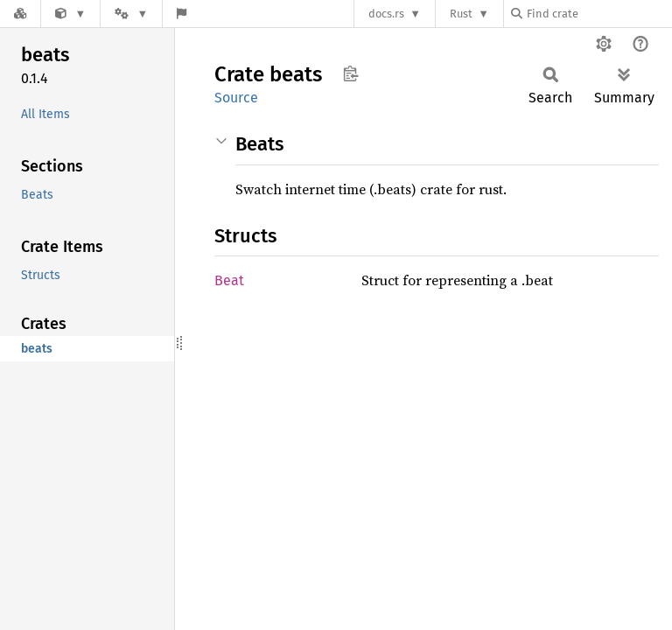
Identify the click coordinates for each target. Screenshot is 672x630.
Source (236, 98)
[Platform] (131, 14)
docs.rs (386, 14)
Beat (229, 280)
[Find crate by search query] (598, 14)
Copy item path (350, 73)
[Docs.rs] (20, 14)
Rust (461, 14)
